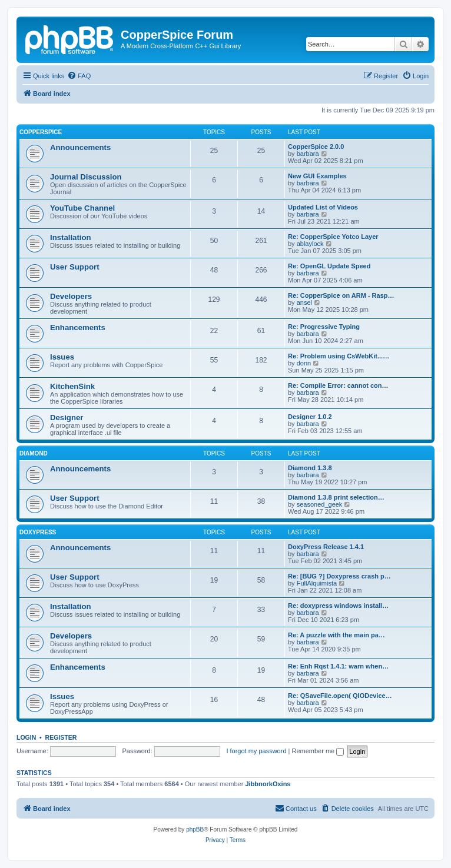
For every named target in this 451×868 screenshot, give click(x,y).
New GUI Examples (317, 176)
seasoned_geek (320, 504)
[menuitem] (79, 76)
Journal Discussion (86, 177)
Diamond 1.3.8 (310, 468)
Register (61, 737)
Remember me (318, 751)
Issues (62, 357)
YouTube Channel (82, 208)
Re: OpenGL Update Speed (329, 266)
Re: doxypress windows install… (338, 606)
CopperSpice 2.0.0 (316, 147)
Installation (71, 237)
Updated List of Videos (323, 207)
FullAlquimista (317, 583)
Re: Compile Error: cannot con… (338, 385)
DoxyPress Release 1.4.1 (326, 547)
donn (304, 363)
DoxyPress (38, 532)
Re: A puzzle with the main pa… (336, 635)
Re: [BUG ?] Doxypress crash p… (339, 576)
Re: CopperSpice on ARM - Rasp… (341, 295)
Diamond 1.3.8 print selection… (336, 497)
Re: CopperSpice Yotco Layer (333, 237)
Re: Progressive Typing (324, 327)
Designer (67, 418)
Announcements (80, 147)
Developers (71, 296)
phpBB (195, 829)
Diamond (34, 453)
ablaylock (310, 244)
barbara (308, 154)
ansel (304, 302)
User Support (75, 267)
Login (26, 737)
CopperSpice (41, 132)
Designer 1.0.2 (310, 417)
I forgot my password (256, 751)
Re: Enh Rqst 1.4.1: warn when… (338, 666)
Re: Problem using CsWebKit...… (339, 356)
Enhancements (78, 327)
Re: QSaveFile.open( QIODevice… (340, 696)
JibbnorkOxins (268, 784)
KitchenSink (72, 386)
